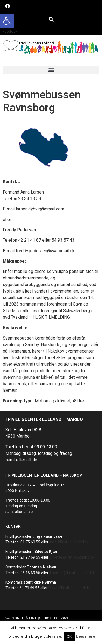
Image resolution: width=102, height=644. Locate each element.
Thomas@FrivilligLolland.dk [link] (72, 573)
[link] (7, 21)
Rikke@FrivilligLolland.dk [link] (69, 588)
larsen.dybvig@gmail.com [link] (40, 209)
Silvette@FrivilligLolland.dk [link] (72, 557)
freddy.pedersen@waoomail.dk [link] (45, 251)
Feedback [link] (10, 32)
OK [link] (69, 637)
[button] (51, 19)
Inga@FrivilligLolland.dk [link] (69, 542)
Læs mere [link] (86, 636)
